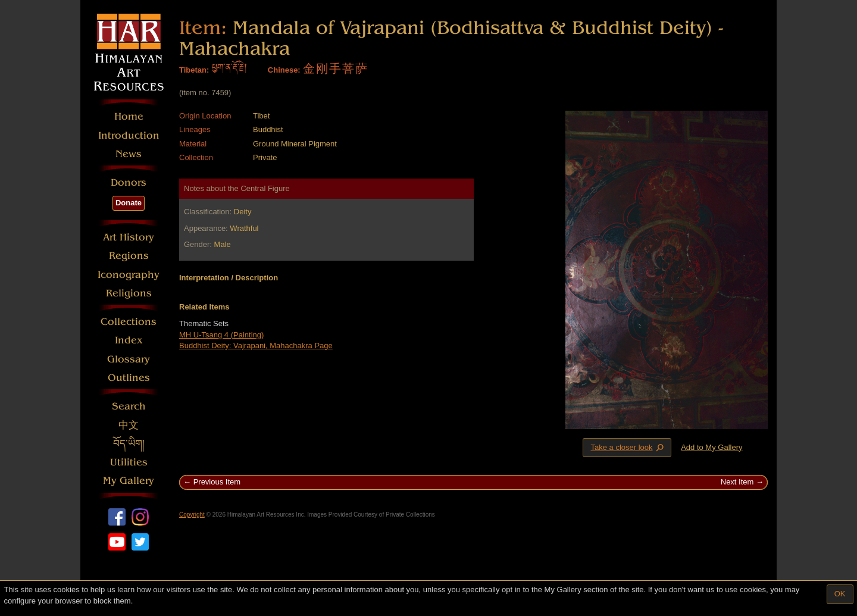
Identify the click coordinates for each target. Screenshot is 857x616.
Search (129, 406)
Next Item (737, 482)
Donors (129, 182)
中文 (129, 425)
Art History (129, 237)
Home (129, 116)
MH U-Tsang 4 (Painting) (221, 335)
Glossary (129, 359)
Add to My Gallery (711, 447)
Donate (129, 203)
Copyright (192, 515)
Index (129, 340)
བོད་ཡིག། (129, 444)
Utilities (129, 462)
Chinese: (284, 70)
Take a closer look (628, 447)
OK (840, 594)
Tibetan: (194, 70)
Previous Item (217, 482)
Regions (129, 256)
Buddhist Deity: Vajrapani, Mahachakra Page (256, 345)
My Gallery (129, 481)
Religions (129, 293)
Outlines (129, 378)
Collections (129, 322)
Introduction (129, 135)
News (129, 154)
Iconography (129, 275)
